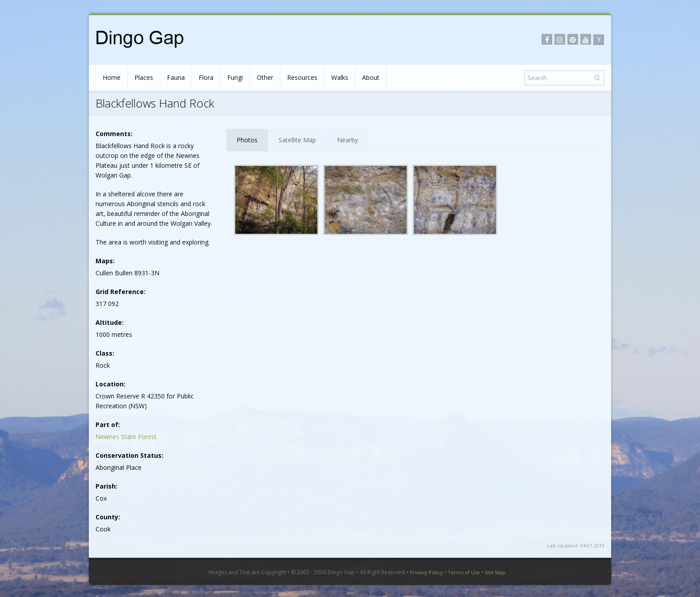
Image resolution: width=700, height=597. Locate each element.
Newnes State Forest (126, 437)
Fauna (176, 77)
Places (144, 77)
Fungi (235, 77)
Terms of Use (464, 572)
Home (112, 77)
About (371, 77)
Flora (206, 77)
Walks (340, 77)
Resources (302, 77)
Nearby (348, 140)
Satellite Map (297, 140)
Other (265, 77)
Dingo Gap (341, 572)
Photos (247, 140)
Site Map (495, 572)
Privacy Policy (426, 572)
